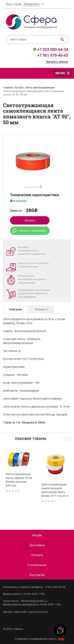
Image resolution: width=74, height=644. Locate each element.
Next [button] (69, 439)
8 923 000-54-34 (55, 587)
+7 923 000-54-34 (52, 49)
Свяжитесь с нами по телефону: (24, 587)
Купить (30, 220)
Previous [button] (65, 439)
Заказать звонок (57, 62)
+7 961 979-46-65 (53, 55)
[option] (19, 482)
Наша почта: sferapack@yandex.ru (25, 601)
